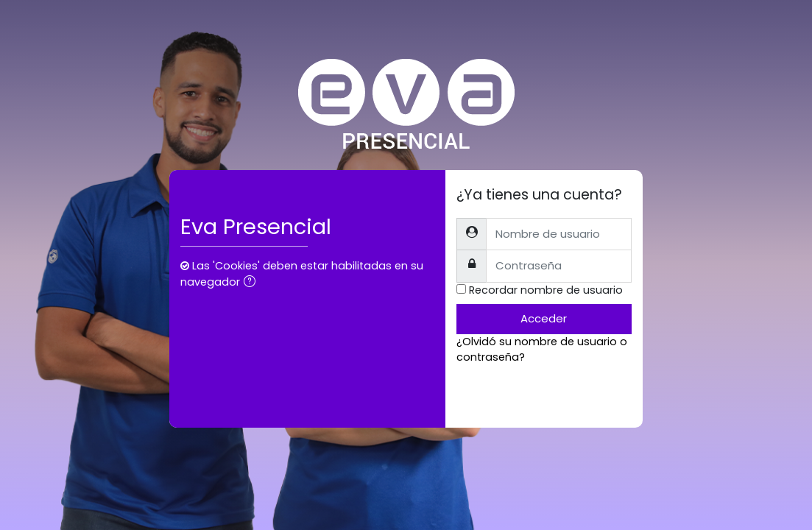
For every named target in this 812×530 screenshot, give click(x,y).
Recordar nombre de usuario (546, 290)
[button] (253, 283)
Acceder (544, 318)
